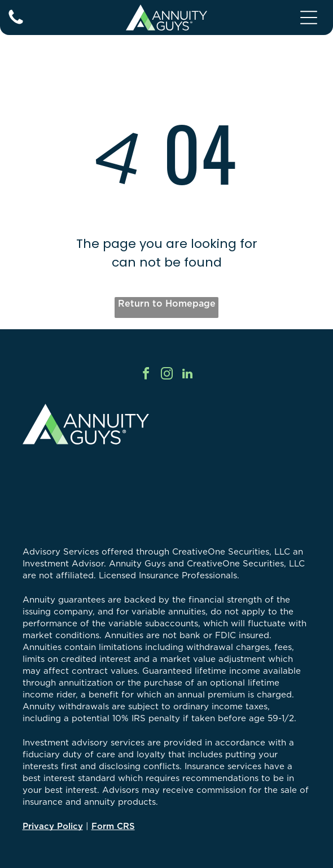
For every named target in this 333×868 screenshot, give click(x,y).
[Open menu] (309, 18)
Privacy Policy (53, 826)
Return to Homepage (167, 303)
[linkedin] (187, 375)
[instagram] (166, 375)
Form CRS (113, 826)
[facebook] (146, 375)
